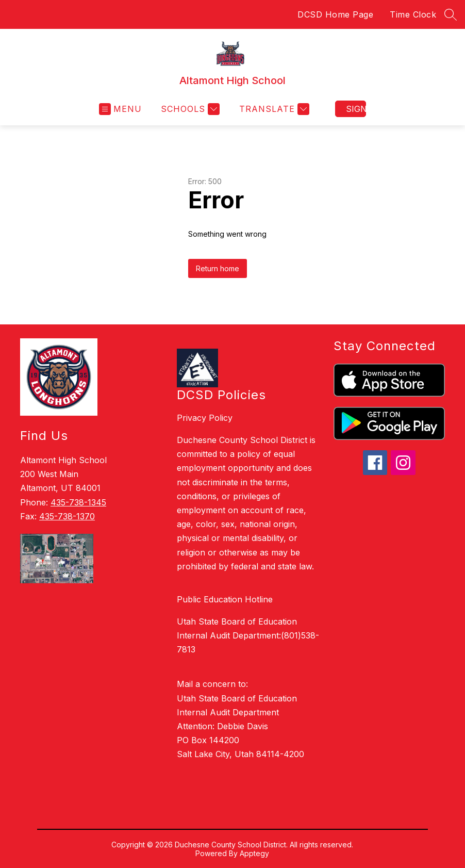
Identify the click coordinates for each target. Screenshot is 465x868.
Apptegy (254, 853)
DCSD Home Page (335, 14)
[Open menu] (120, 109)
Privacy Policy (205, 418)
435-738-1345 (78, 502)
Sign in (356, 109)
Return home (218, 268)
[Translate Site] (273, 109)
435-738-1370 (67, 516)
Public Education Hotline (225, 599)
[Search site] (451, 14)
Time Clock (413, 14)
